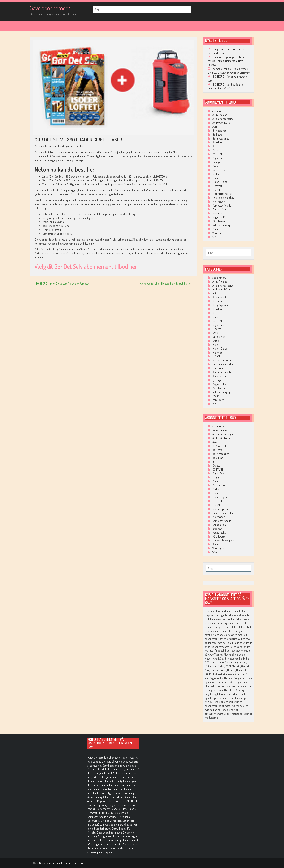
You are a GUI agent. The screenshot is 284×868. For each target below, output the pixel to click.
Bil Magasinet (219, 131)
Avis (215, 127)
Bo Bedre (217, 134)
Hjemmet (217, 186)
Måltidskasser (219, 221)
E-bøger (217, 162)
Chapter (217, 150)
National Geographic (223, 225)
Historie (216, 178)
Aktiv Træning (220, 115)
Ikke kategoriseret (222, 194)
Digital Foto (218, 158)
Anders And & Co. (222, 123)
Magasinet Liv (219, 217)
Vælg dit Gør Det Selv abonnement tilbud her (86, 266)
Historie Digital (220, 182)
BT (214, 146)
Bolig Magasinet (220, 138)
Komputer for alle (222, 205)
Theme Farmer (79, 863)
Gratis (215, 174)
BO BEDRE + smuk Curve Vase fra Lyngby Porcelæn (63, 283)
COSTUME (218, 154)
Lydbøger (217, 213)
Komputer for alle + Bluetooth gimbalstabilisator (165, 283)
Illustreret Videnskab (223, 198)
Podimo (217, 229)
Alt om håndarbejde (223, 119)
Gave (215, 166)
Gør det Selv (219, 170)
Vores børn (218, 233)
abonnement (219, 111)
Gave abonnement (50, 8)
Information (219, 201)
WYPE (216, 237)
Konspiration (219, 209)
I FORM (216, 190)
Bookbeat (218, 142)
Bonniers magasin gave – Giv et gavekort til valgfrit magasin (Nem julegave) (227, 61)
